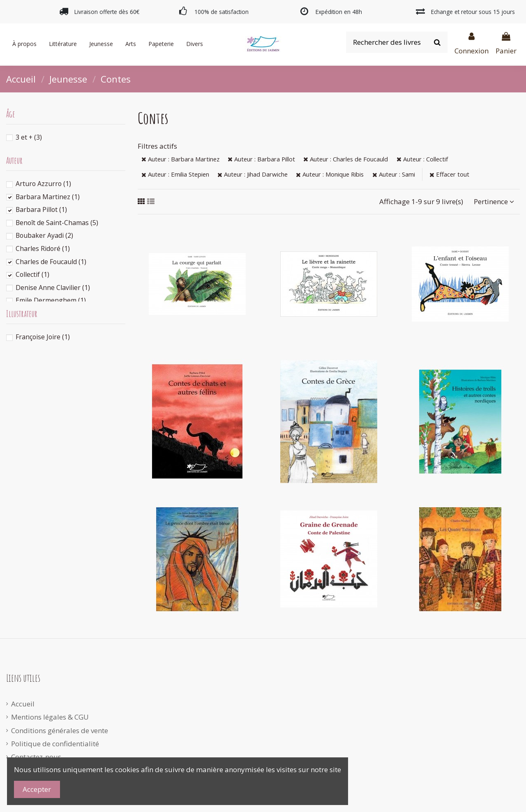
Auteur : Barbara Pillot (261, 159)
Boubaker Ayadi (44, 235)
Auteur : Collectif (422, 159)
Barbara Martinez (48, 197)
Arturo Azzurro (43, 184)
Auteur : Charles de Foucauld (346, 159)
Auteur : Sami (394, 174)
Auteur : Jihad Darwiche (253, 174)
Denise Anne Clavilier (53, 288)
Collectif (32, 274)
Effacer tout (449, 174)
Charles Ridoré (43, 248)
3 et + (29, 137)
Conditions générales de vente (60, 730)
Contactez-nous (36, 757)
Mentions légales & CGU (50, 717)
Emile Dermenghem (51, 300)
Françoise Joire (43, 337)
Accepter (37, 789)
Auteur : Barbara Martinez (180, 159)
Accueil (23, 704)
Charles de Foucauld (51, 262)
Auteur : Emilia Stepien (175, 174)
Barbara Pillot (41, 209)
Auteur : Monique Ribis (330, 174)
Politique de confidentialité (55, 744)
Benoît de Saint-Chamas (57, 223)
